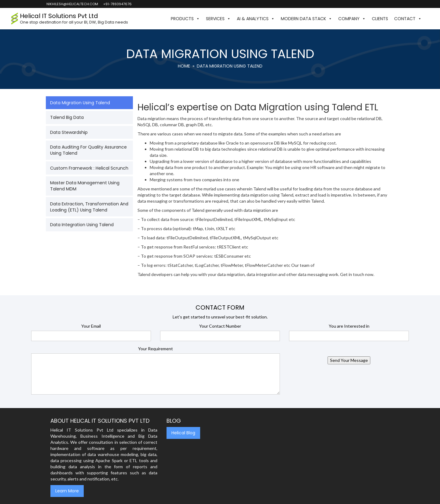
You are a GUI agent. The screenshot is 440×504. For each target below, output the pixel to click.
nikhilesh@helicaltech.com (72, 4)
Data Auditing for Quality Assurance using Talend (88, 150)
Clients (380, 19)
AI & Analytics (256, 19)
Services (218, 19)
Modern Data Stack (306, 19)
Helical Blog (183, 433)
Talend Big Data (67, 117)
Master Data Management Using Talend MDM (85, 186)
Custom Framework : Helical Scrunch (89, 168)
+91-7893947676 (117, 4)
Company (352, 19)
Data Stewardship (69, 132)
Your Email (91, 326)
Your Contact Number (220, 326)
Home (184, 66)
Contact (408, 19)
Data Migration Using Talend (80, 103)
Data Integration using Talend (82, 225)
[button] (428, 19)
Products (185, 19)
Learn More (67, 491)
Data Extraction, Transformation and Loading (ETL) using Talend (89, 207)
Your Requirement (156, 349)
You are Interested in (349, 326)
